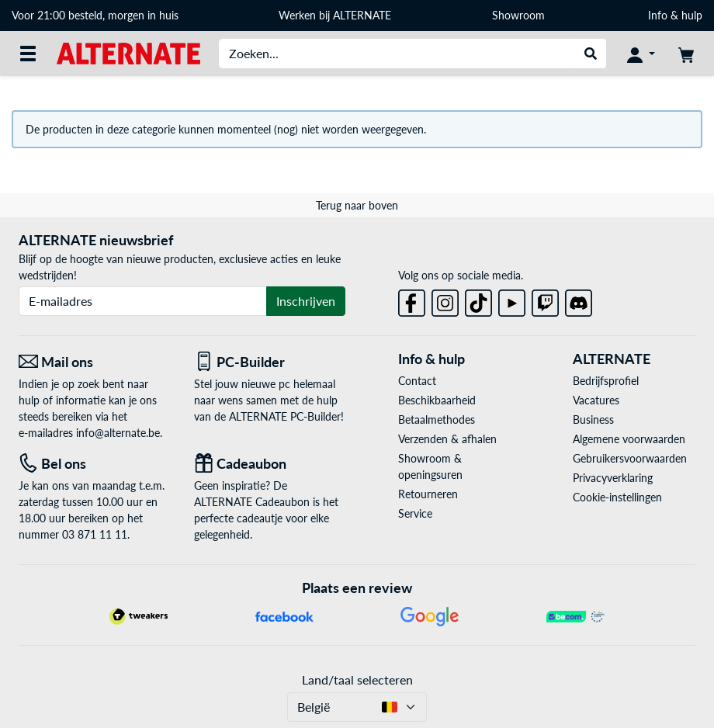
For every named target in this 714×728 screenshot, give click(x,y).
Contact (417, 381)
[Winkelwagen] (686, 54)
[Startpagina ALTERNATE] (128, 52)
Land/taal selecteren (357, 679)
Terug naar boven (357, 205)
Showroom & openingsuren (430, 466)
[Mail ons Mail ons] (95, 362)
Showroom (520, 15)
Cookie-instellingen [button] (617, 497)
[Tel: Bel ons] (95, 464)
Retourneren (428, 494)
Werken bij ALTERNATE (335, 15)
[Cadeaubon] (270, 464)
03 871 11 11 (95, 534)
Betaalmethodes (437, 419)
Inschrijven (306, 301)
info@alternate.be (118, 433)
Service (415, 513)
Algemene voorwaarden (629, 439)
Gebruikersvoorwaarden (630, 458)
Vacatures (596, 400)
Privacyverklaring (613, 478)
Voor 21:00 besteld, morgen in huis (95, 15)
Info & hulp (675, 15)
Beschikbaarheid (437, 400)
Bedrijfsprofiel (606, 381)
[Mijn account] (641, 54)
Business (593, 419)
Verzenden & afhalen (447, 439)
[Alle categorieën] (28, 54)
